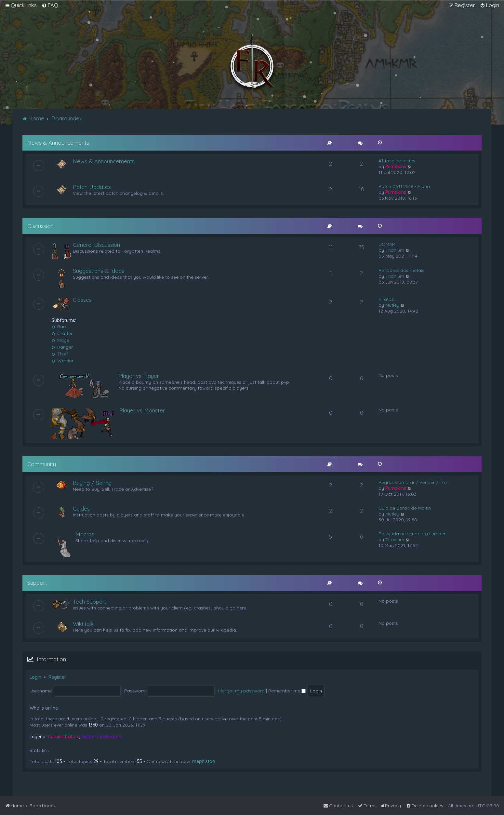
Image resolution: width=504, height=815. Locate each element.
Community (42, 464)
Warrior (63, 361)
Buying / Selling (92, 483)
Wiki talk (83, 624)
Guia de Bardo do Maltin (405, 508)
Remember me (287, 691)
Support (37, 583)
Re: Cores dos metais (401, 270)
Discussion (40, 226)
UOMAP (387, 244)
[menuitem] (50, 5)
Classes (82, 300)
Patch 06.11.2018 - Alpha (404, 186)
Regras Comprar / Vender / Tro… (414, 482)
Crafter (62, 333)
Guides (81, 508)
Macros (85, 534)
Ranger (62, 347)
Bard (60, 327)
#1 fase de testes (397, 161)
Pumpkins (396, 167)
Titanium (395, 250)
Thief (60, 354)
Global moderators (102, 737)
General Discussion (96, 245)
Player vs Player (139, 376)
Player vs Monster (142, 410)
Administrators (64, 737)
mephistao (204, 761)
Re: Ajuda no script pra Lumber (412, 534)
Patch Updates (92, 187)
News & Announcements (58, 143)
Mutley (392, 305)
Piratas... (388, 299)
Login (35, 677)
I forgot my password (241, 691)
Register (57, 677)
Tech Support (90, 601)
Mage (60, 340)
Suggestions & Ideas (99, 271)
